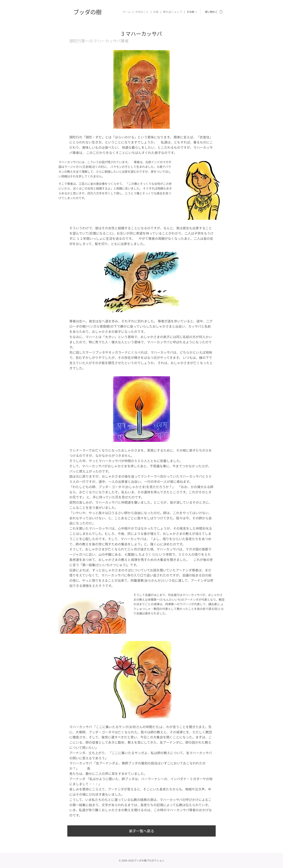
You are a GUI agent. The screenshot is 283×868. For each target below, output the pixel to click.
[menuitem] (130, 12)
